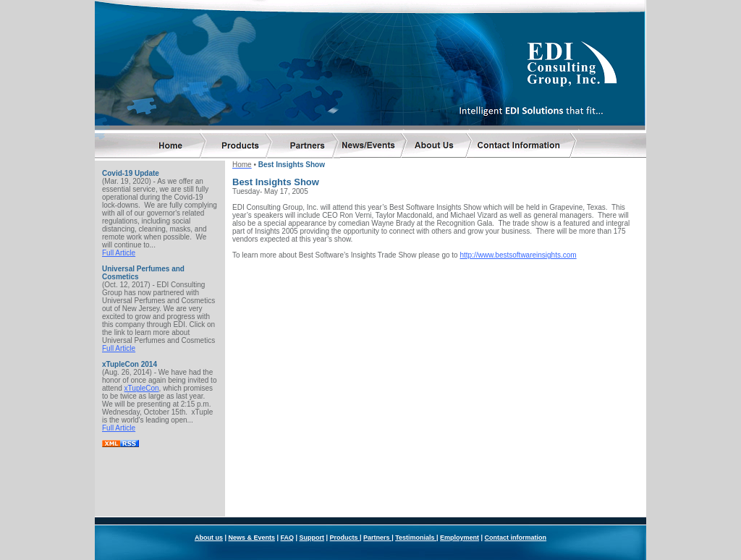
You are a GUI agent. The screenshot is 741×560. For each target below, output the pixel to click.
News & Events (251, 499)
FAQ (287, 499)
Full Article (119, 250)
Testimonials (416, 499)
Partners (377, 499)
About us (209, 499)
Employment (460, 499)
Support (312, 499)
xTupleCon (142, 385)
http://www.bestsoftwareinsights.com (518, 252)
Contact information (516, 499)
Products (345, 499)
